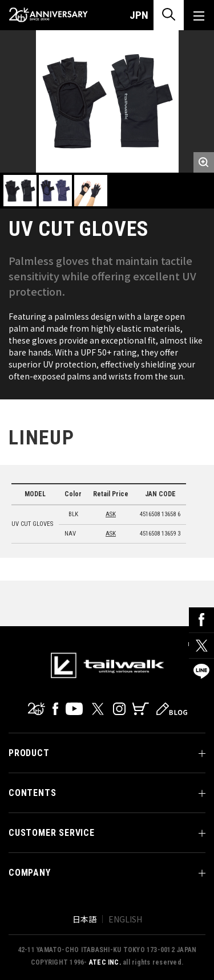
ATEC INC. (105, 962)
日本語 (84, 919)
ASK (111, 514)
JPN (139, 15)
